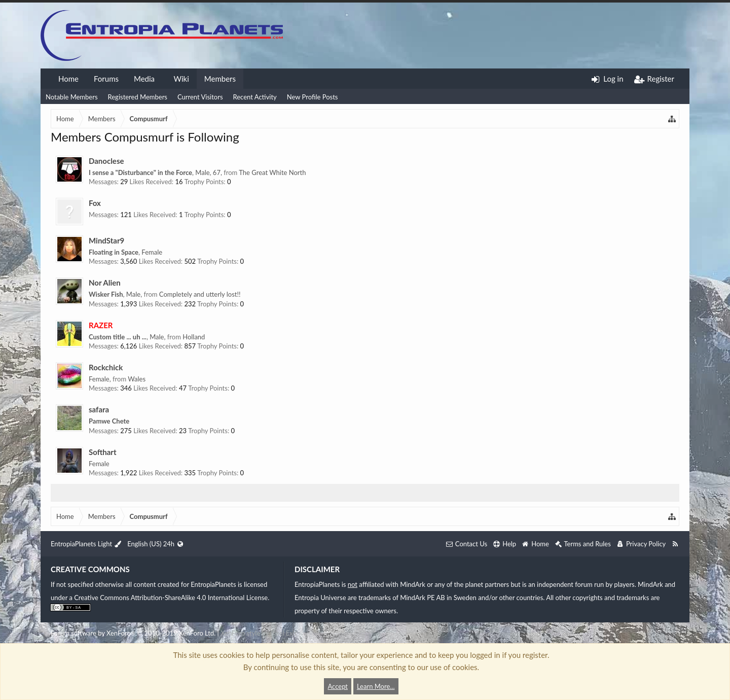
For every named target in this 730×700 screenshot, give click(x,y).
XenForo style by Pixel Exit (259, 633)
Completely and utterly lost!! (200, 294)
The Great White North (272, 172)
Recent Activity (255, 97)
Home (68, 79)
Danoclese (106, 161)
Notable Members (72, 97)
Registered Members (138, 97)
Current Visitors (200, 97)
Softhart (103, 452)
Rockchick (106, 367)
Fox (95, 203)
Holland (194, 337)
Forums (106, 79)
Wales (137, 379)
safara (99, 409)
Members (220, 79)
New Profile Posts (313, 97)
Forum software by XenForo (133, 633)
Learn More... (376, 686)
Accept (338, 686)
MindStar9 (106, 240)
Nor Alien (105, 283)
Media (144, 79)
